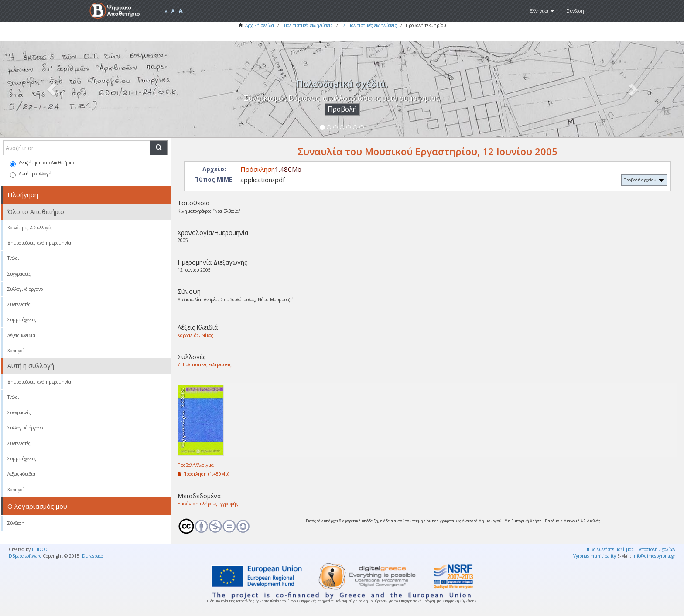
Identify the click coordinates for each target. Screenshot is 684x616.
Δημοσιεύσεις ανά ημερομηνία (39, 243)
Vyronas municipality (595, 556)
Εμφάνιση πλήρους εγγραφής (208, 504)
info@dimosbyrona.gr (654, 556)
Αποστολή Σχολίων (657, 549)
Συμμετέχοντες (22, 320)
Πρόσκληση (258, 169)
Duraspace (92, 556)
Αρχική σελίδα (260, 25)
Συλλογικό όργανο (25, 289)
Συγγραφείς (19, 274)
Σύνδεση (16, 523)
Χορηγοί (16, 351)
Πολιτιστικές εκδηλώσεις (308, 25)
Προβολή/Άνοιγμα (196, 465)
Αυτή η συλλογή (31, 174)
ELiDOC (40, 549)
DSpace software (25, 556)
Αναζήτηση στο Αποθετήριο (42, 163)
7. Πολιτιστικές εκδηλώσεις (370, 25)
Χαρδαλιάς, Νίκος (195, 335)
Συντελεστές (19, 304)
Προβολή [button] (342, 109)
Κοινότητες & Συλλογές (30, 228)
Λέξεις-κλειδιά (21, 335)
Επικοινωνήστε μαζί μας (609, 549)
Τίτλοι (13, 258)
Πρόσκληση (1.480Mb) (203, 474)
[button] (542, 11)
